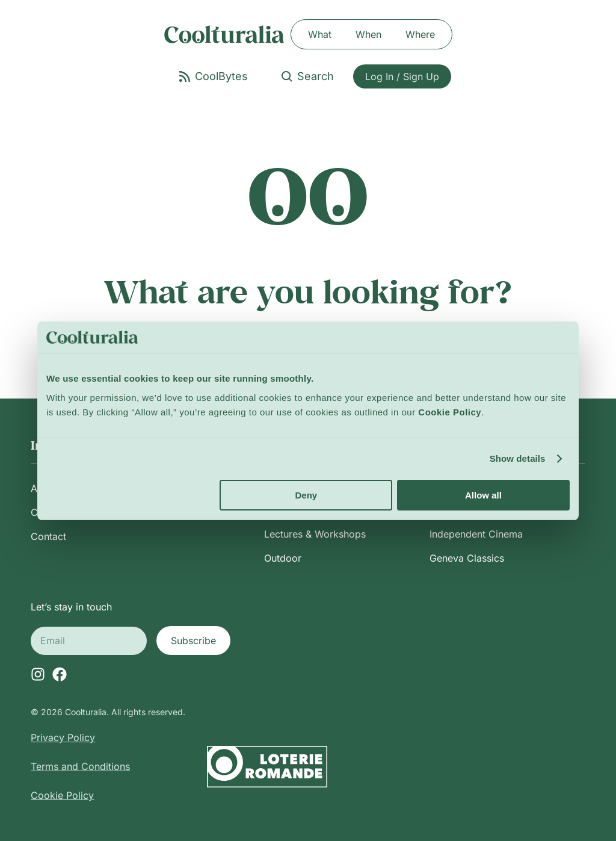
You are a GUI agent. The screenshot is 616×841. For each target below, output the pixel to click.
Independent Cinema (476, 534)
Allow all (483, 495)
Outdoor (283, 558)
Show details (518, 458)
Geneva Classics (467, 558)
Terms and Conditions (80, 766)
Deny (306, 495)
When (368, 34)
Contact (48, 536)
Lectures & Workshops (315, 534)
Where (420, 34)
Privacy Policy (63, 737)
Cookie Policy (62, 795)
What (320, 34)
